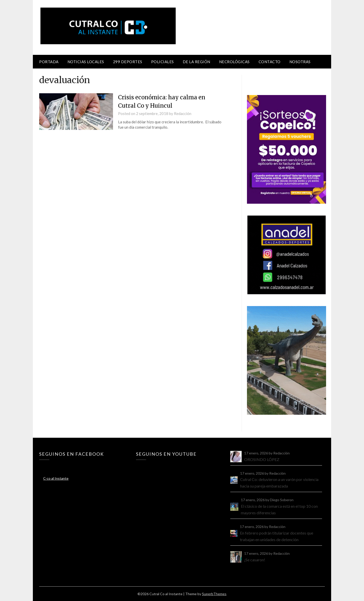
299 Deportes (128, 62)
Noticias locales (86, 62)
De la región (197, 62)
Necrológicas (234, 62)
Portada (49, 62)
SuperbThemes (214, 594)
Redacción (183, 113)
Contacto (270, 62)
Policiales (163, 62)
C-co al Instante (56, 478)
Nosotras (300, 62)
